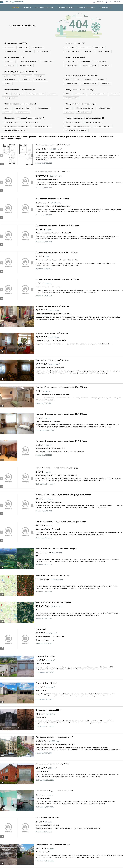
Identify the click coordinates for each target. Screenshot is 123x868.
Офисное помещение (11, 122)
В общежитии (9, 62)
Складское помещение (41, 126)
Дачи (16, 76)
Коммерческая (106, 8)
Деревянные (26, 80)
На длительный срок (72, 51)
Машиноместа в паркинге (23, 108)
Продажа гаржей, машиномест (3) (20, 104)
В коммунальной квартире (28, 62)
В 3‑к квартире (9, 66)
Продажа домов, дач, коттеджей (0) (21, 72)
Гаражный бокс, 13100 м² (46, 683)
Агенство (53, 94)
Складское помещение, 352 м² (49, 710)
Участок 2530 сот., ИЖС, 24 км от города (53, 603)
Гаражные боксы (43, 108)
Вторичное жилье (10, 51)
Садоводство (18, 94)
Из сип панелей (41, 80)
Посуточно (88, 51)
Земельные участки (65, 8)
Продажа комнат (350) (15, 58)
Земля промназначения (36, 94)
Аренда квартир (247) (76, 43)
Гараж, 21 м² (41, 629)
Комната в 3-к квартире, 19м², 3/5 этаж (52, 360)
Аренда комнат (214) (75, 58)
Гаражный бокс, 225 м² (46, 656)
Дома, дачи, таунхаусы (44, 8)
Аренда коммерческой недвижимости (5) (85, 118)
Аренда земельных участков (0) (80, 90)
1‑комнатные (9, 48)
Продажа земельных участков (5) (20, 90)
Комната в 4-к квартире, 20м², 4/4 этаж (53, 306)
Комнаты (27, 8)
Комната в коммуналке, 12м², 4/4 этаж (52, 333)
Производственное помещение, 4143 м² (53, 764)
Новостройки (26, 51)
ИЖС (6, 94)
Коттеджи (27, 76)
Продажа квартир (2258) (16, 43)
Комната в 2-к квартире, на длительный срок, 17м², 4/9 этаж (62, 441)
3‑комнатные (38, 48)
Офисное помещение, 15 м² (47, 818)
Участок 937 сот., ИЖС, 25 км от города (53, 576)
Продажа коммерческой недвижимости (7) (24, 118)
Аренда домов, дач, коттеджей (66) (82, 76)
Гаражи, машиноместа (86, 8)
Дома (6, 76)
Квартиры (15, 8)
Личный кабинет (113, 2)
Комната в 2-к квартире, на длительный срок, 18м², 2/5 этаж (62, 387)
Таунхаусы (39, 76)
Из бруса (7, 84)
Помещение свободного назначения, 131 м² (54, 737)
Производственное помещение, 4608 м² (53, 845)
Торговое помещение (32, 122)
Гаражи (7, 108)
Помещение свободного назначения (16, 126)
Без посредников (42, 51)
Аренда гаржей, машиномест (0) (81, 104)
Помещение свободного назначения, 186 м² (54, 791)
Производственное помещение (15, 130)
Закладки (98, 2)
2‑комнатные (23, 48)
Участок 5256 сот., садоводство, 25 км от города (57, 549)
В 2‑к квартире (47, 62)
